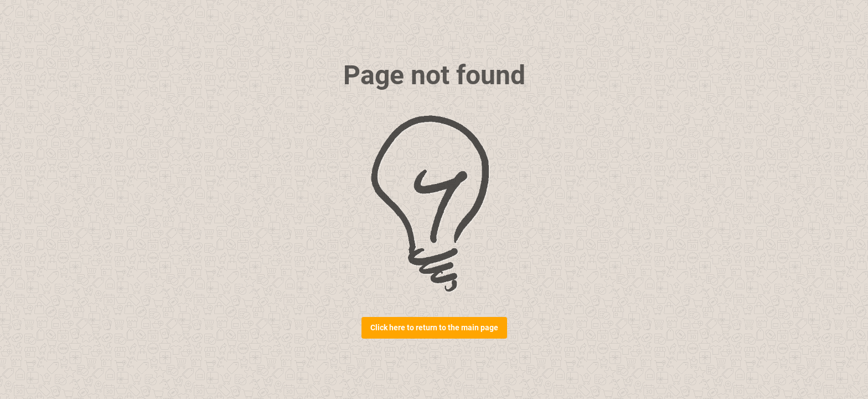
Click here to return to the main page (434, 328)
